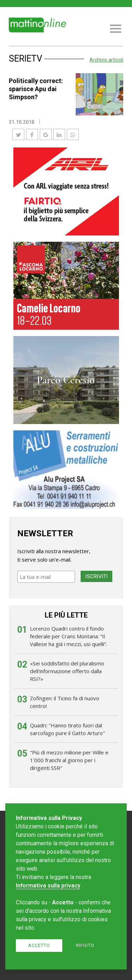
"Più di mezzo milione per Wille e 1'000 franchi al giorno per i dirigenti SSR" (69, 760)
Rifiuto (85, 945)
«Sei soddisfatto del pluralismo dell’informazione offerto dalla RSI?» (67, 671)
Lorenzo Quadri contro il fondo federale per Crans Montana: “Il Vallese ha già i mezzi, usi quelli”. (68, 636)
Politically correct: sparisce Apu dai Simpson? (36, 89)
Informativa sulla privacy (48, 886)
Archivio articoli (106, 60)
